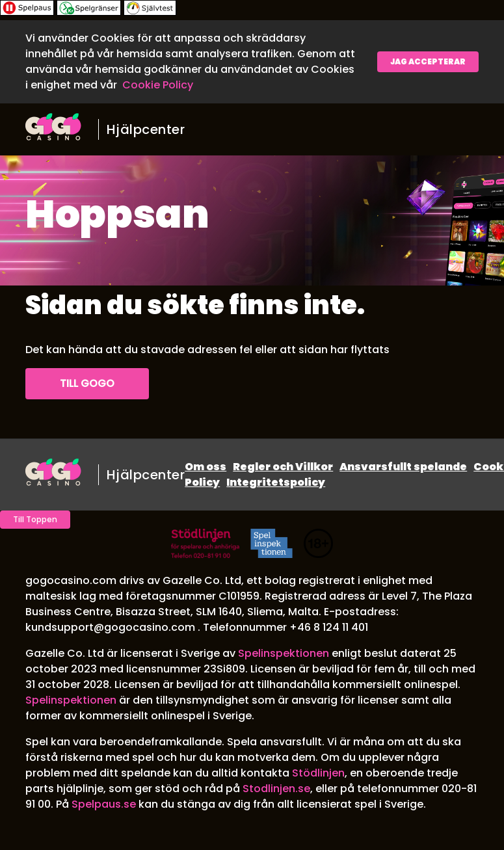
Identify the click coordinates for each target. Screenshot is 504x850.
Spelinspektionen (284, 653)
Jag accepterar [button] (428, 61)
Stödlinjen (318, 773)
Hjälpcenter (146, 129)
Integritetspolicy (276, 482)
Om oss (206, 467)
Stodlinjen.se (276, 789)
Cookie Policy (158, 85)
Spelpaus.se (104, 804)
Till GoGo (87, 383)
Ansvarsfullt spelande (403, 467)
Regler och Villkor (283, 467)
